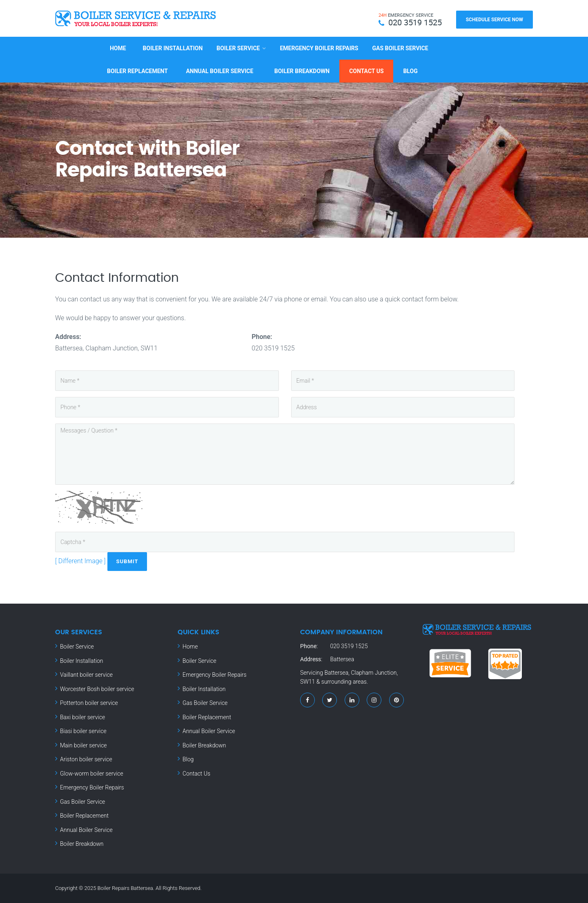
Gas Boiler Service (400, 48)
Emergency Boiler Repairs (319, 48)
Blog (410, 71)
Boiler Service (238, 48)
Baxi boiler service (82, 717)
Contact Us (366, 71)
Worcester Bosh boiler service (97, 689)
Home (118, 48)
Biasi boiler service (83, 731)
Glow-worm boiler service (92, 773)
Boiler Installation (173, 48)
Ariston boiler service (86, 759)
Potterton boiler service (89, 703)
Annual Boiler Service (220, 71)
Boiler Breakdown (302, 71)
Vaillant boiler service (86, 675)
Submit (127, 561)
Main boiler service (84, 745)
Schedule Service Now (494, 20)
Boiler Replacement (137, 71)
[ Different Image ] (80, 561)
